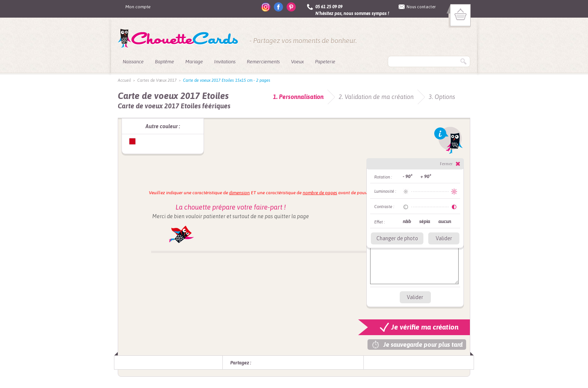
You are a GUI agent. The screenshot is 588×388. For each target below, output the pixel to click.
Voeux (297, 62)
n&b (407, 221)
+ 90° (426, 176)
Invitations (225, 62)
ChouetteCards (178, 39)
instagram (266, 7)
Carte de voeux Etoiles (132, 141)
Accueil (124, 80)
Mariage (194, 62)
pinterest (291, 7)
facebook (278, 7)
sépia (425, 221)
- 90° (407, 176)
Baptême (164, 62)
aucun (445, 221)
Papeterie (325, 62)
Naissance (133, 62)
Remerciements (263, 62)
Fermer (446, 164)
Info (448, 140)
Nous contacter (421, 7)
